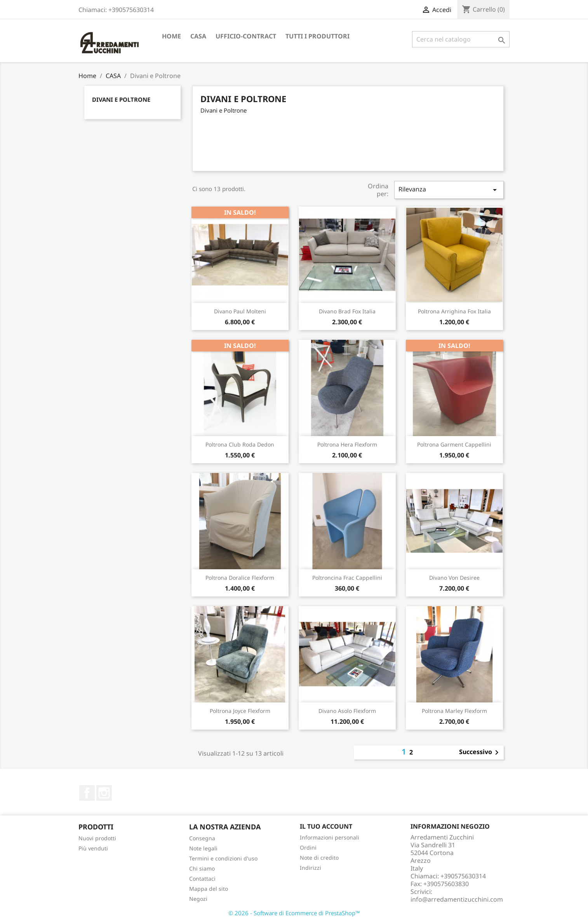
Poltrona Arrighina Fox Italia (454, 311)
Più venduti (93, 848)
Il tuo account (326, 826)
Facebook (87, 793)
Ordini (308, 847)
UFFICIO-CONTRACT (246, 36)
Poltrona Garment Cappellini (454, 444)
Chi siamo (202, 868)
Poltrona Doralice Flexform (240, 578)
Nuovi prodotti (97, 838)
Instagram (104, 793)
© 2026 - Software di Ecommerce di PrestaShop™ (294, 913)
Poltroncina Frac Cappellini (347, 578)
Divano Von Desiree (454, 578)
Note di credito (319, 858)
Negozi (198, 899)
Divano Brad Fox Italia (347, 311)
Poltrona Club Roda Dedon (240, 444)
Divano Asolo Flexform (347, 711)
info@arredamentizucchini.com (457, 899)
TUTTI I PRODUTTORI (317, 36)
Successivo (480, 753)
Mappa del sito (209, 889)
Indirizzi (311, 868)
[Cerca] (461, 39)
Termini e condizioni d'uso (223, 858)
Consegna (202, 838)
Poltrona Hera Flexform (347, 444)
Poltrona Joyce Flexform (240, 711)
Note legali (203, 848)
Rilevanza (449, 190)
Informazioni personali (330, 837)
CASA (198, 36)
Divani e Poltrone (121, 99)
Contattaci (202, 879)
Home (171, 36)
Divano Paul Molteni (240, 311)
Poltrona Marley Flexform (454, 711)
